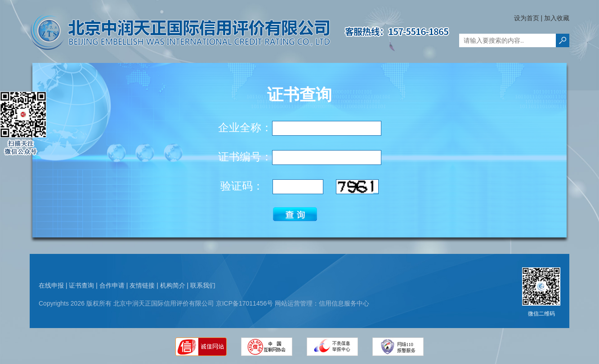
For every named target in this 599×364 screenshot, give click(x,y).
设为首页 (527, 18)
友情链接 (142, 285)
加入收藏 (557, 18)
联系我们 (203, 285)
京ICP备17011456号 (245, 303)
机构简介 (173, 285)
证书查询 (81, 285)
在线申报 (51, 285)
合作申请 (112, 285)
